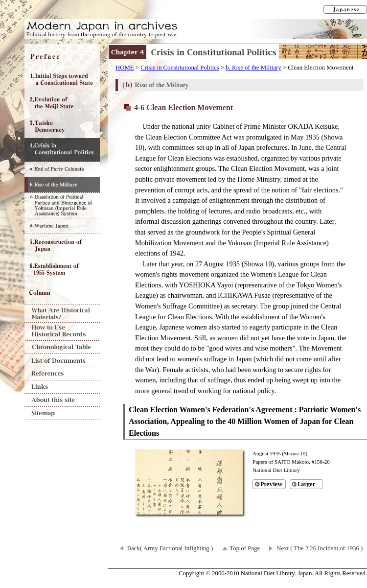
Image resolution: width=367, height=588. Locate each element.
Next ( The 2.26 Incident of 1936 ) (320, 548)
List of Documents (62, 361)
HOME (125, 68)
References (62, 374)
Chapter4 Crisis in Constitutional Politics (62, 150)
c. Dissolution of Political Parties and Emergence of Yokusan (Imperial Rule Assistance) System (62, 205)
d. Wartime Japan (62, 226)
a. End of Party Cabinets (62, 169)
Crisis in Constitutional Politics (180, 68)
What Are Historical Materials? (62, 314)
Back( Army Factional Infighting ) (170, 548)
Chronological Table (62, 347)
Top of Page (245, 548)
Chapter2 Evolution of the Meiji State (62, 103)
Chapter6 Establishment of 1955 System (62, 269)
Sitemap (62, 413)
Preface (62, 56)
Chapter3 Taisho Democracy (62, 126)
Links (62, 387)
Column (62, 293)
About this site (62, 400)
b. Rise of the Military (253, 68)
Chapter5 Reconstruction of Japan (62, 246)
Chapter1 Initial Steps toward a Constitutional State (62, 79)
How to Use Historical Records (62, 332)
